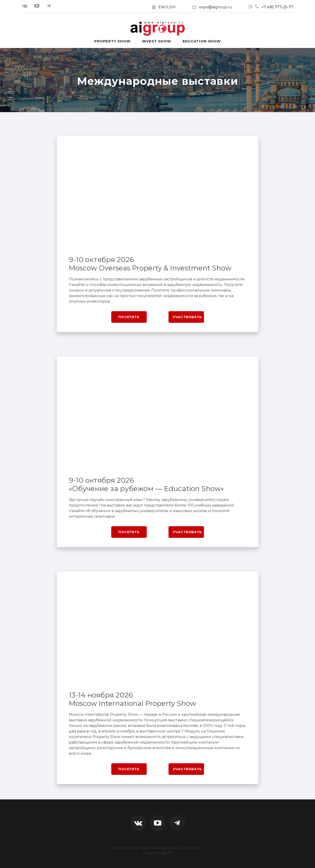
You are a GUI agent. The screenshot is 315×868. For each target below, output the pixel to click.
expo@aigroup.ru (216, 7)
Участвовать (187, 317)
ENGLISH (167, 7)
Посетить (129, 317)
